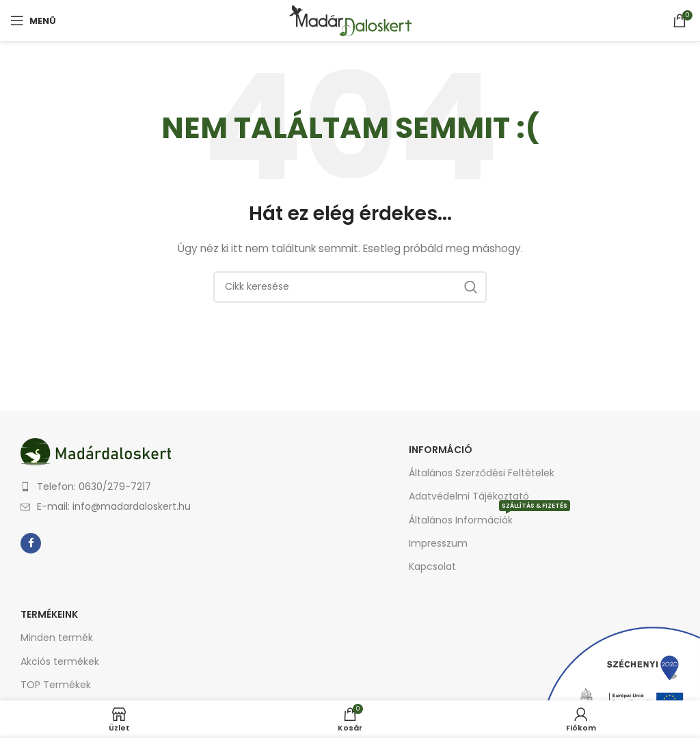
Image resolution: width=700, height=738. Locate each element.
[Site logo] (350, 20)
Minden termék (57, 638)
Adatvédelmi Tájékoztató (469, 496)
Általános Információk (489, 518)
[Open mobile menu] (33, 20)
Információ (441, 450)
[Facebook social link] (31, 543)
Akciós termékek (60, 661)
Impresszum (438, 543)
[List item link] (182, 487)
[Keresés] (350, 287)
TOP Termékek (56, 685)
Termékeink (49, 614)
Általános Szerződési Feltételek (482, 473)
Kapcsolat (432, 566)
